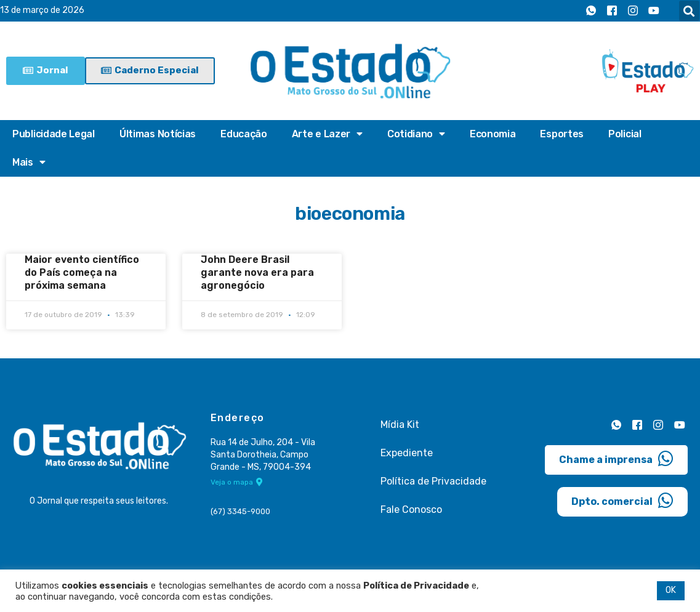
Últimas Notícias (158, 134)
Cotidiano (416, 134)
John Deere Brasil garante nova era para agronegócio (257, 272)
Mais (29, 163)
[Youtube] (654, 11)
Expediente (407, 453)
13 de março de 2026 (42, 11)
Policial (625, 134)
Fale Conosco (411, 509)
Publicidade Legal (54, 134)
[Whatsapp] (591, 11)
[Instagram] (633, 11)
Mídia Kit (400, 425)
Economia (493, 134)
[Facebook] (612, 11)
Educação (244, 134)
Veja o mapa (237, 483)
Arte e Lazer (327, 134)
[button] (689, 11)
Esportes (562, 134)
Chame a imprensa (616, 458)
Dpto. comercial (622, 500)
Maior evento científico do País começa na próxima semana (82, 272)
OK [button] (671, 590)
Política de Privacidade (433, 481)
